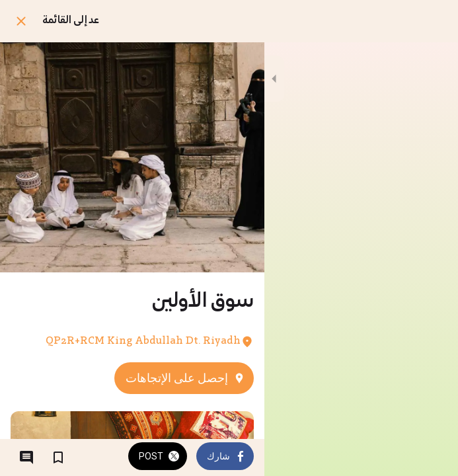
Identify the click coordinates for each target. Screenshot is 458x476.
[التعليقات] (26, 457)
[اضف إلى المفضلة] (58, 457)
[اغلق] (21, 21)
